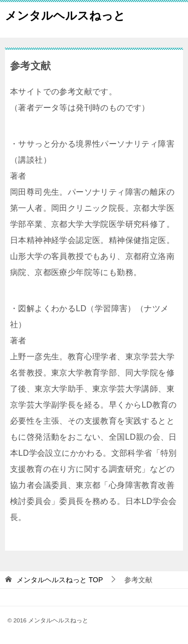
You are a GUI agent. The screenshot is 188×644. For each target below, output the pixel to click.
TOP (60, 580)
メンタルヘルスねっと (65, 15)
